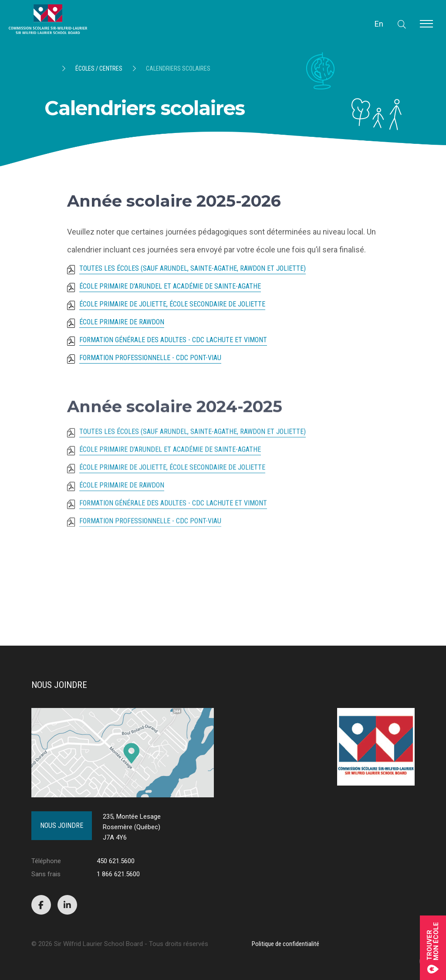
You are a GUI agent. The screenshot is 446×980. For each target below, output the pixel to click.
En (379, 24)
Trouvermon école (433, 948)
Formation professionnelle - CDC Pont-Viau (150, 358)
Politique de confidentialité (286, 944)
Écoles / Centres (99, 68)
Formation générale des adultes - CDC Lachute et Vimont (173, 340)
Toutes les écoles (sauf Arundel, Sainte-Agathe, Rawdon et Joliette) (193, 269)
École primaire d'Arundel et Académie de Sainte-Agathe (170, 287)
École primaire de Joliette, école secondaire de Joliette (172, 305)
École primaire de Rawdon (122, 322)
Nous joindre (62, 825)
